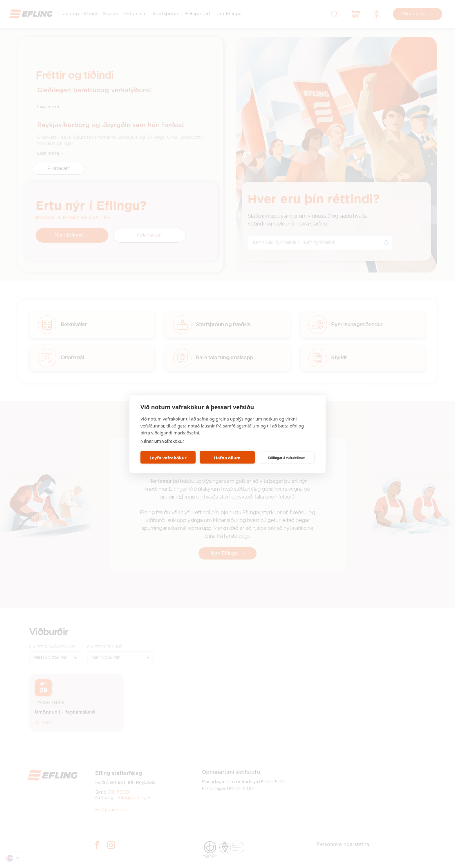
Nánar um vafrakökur (162, 441)
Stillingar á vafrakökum (287, 457)
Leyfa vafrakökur (168, 457)
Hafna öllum (227, 457)
